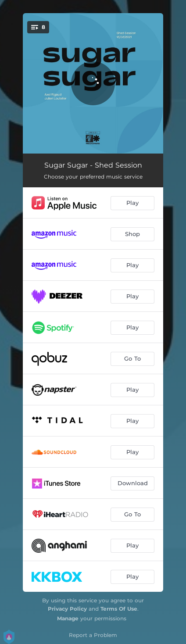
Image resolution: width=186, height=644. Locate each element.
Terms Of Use (119, 609)
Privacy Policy (67, 609)
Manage (68, 618)
